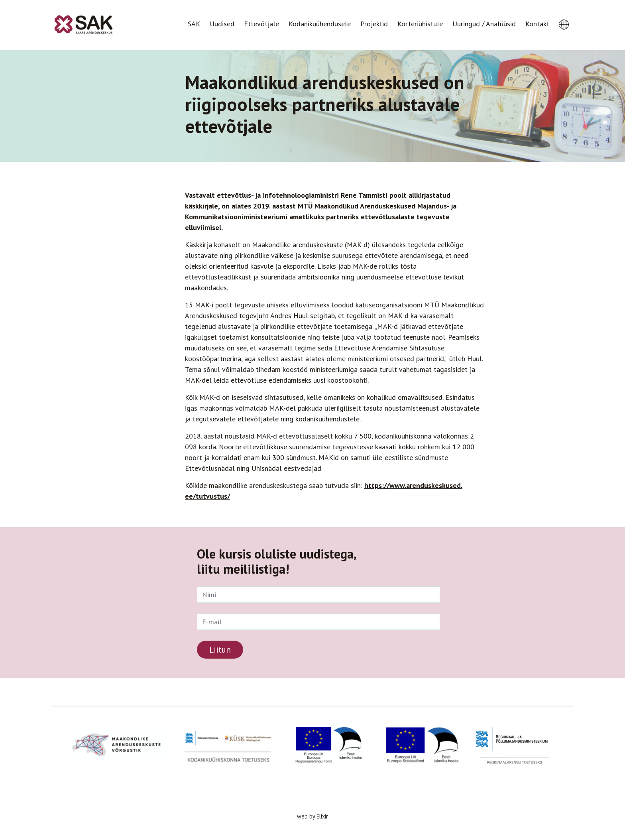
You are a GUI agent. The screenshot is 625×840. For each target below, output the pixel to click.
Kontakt (537, 24)
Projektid (374, 24)
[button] (564, 17)
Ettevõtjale (261, 24)
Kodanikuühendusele (320, 24)
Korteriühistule (420, 24)
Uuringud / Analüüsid (484, 24)
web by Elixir (312, 816)
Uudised (222, 24)
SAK (194, 24)
